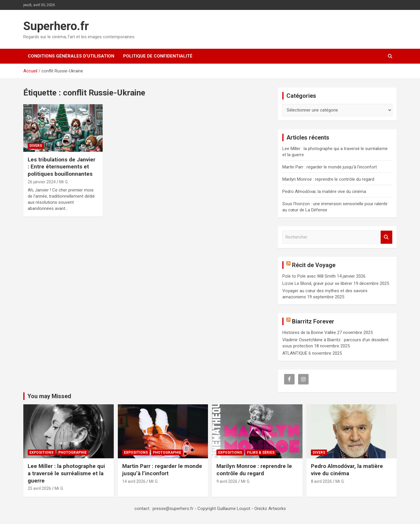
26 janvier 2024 (42, 182)
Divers (36, 146)
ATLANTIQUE (295, 353)
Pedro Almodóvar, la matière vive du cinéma (324, 192)
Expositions (41, 452)
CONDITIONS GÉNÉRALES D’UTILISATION (71, 56)
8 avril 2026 (321, 481)
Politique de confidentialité (158, 56)
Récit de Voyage (314, 265)
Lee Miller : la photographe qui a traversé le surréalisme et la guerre (66, 473)
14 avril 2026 (134, 481)
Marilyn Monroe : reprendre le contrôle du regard (328, 179)
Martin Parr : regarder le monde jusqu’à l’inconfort (330, 167)
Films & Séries (261, 452)
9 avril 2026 (227, 481)
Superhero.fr (56, 26)
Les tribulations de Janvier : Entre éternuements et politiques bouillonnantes (62, 167)
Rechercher (386, 237)
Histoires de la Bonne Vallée (309, 332)
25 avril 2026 (39, 488)
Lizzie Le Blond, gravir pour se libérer (317, 283)
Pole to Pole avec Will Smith (309, 276)
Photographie (72, 452)
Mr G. (64, 182)
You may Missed (49, 396)
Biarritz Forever (313, 321)
